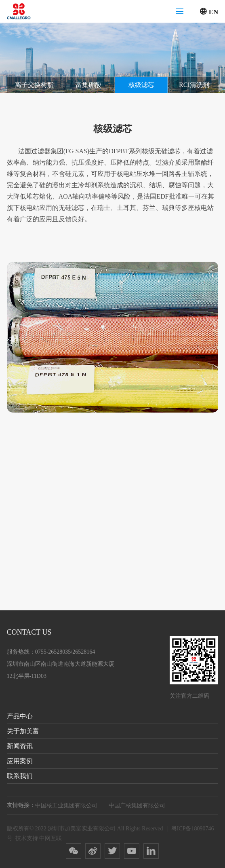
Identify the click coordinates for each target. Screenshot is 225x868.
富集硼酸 (88, 85)
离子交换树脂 (34, 85)
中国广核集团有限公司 (137, 805)
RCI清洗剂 (194, 85)
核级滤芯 (141, 85)
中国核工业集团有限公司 (66, 805)
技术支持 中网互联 (39, 838)
